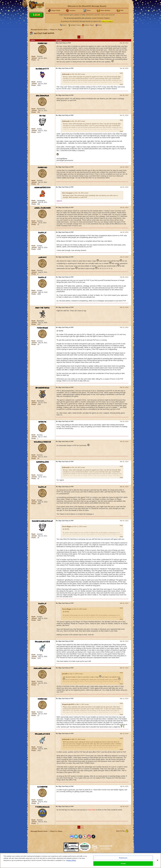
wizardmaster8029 (42, 442)
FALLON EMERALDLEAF (42, 521)
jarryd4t (42, 257)
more (121, 73)
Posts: (34, 60)
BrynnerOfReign (42, 388)
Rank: (34, 56)
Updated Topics (76, 25)
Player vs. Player (56, 30)
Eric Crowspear (42, 96)
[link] (58, 846)
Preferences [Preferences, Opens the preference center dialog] (123, 858)
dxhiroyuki (42, 43)
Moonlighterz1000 (42, 188)
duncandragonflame (42, 668)
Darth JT (42, 233)
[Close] (158, 860)
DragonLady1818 (42, 642)
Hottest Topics (89, 25)
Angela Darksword (42, 208)
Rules (100, 25)
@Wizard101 (90, 15)
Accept (123, 863)
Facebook (111, 15)
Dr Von (42, 116)
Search (64, 25)
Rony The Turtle (42, 308)
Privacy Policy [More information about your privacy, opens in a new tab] (71, 860)
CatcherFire (42, 787)
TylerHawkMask (42, 807)
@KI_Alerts (101, 15)
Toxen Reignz (42, 328)
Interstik (42, 422)
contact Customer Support (101, 18)
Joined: (34, 58)
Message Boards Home (39, 30)
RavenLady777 (42, 69)
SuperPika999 (42, 462)
